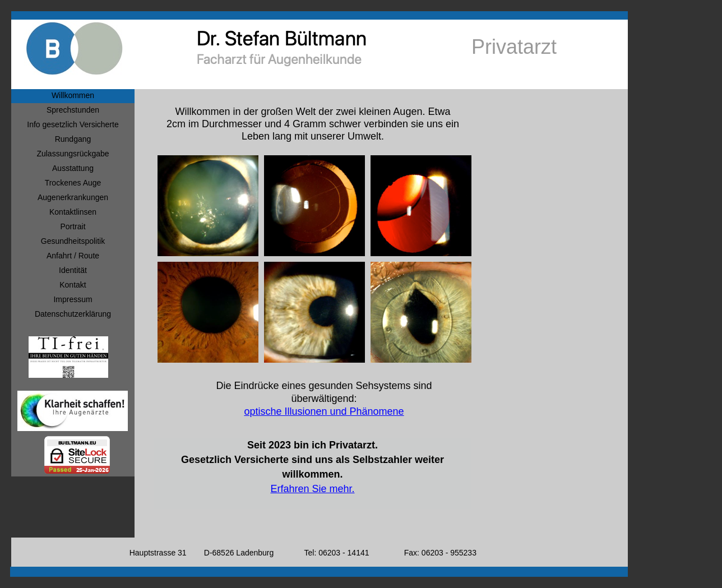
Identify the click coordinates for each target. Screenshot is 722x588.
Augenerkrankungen (73, 197)
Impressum (73, 299)
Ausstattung (73, 168)
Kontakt (73, 285)
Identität (73, 270)
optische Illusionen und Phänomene (324, 411)
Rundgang (73, 139)
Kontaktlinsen (73, 212)
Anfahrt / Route (73, 256)
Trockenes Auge (73, 183)
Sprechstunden (73, 110)
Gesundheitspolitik (73, 241)
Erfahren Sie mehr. (312, 489)
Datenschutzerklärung (73, 314)
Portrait (73, 226)
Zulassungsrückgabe (73, 154)
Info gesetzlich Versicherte (73, 124)
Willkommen (73, 95)
